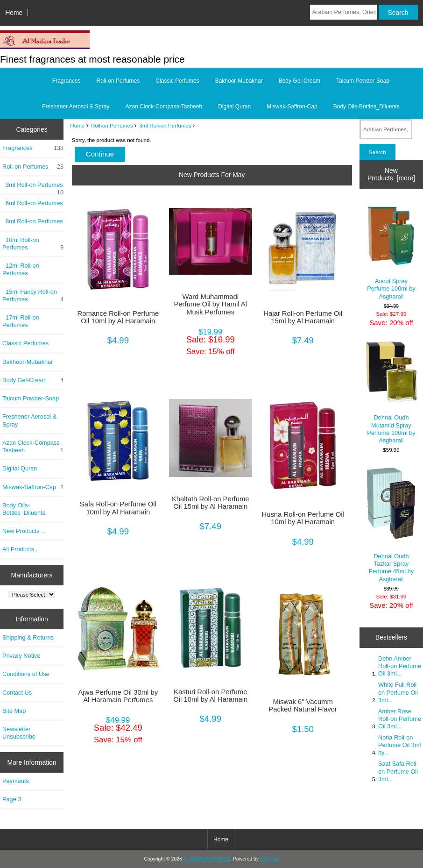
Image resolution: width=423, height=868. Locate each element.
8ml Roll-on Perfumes (33, 221)
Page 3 (12, 799)
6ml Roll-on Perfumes (33, 203)
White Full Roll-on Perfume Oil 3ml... (398, 692)
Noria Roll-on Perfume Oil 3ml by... (399, 745)
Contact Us (17, 693)
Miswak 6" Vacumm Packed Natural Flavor (303, 705)
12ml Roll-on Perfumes (21, 269)
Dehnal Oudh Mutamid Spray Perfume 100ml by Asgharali (391, 393)
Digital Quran (234, 107)
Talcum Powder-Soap (363, 81)
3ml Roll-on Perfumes (165, 125)
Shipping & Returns (28, 637)
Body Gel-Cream (300, 81)
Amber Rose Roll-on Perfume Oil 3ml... (400, 719)
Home (14, 13)
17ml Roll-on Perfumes (21, 321)
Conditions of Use (26, 674)
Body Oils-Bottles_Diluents (367, 107)
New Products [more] (391, 174)
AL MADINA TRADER (207, 859)
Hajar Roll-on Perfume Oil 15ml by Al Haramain (303, 317)
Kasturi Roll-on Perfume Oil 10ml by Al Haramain (210, 696)
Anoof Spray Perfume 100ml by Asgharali (391, 251)
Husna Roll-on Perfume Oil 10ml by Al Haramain (303, 518)
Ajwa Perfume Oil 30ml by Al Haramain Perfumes (118, 696)
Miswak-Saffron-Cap (292, 107)
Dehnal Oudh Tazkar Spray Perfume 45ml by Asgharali (391, 524)
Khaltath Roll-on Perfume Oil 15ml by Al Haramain (211, 503)
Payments (16, 781)
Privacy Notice (21, 656)
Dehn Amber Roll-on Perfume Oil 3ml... (400, 666)
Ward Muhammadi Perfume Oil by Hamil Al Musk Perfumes (210, 304)
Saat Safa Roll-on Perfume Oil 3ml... (398, 771)
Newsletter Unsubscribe (19, 733)
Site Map (14, 711)
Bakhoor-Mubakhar (239, 81)
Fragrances (67, 81)
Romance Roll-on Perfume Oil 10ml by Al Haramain (118, 317)
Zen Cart (270, 859)
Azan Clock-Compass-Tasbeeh (164, 107)
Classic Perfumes (177, 81)
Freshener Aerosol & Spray (76, 107)
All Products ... (21, 549)
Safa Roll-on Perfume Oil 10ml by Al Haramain (118, 508)
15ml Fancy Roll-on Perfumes (33, 296)
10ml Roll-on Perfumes (33, 244)
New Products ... (24, 531)
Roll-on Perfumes (112, 125)
